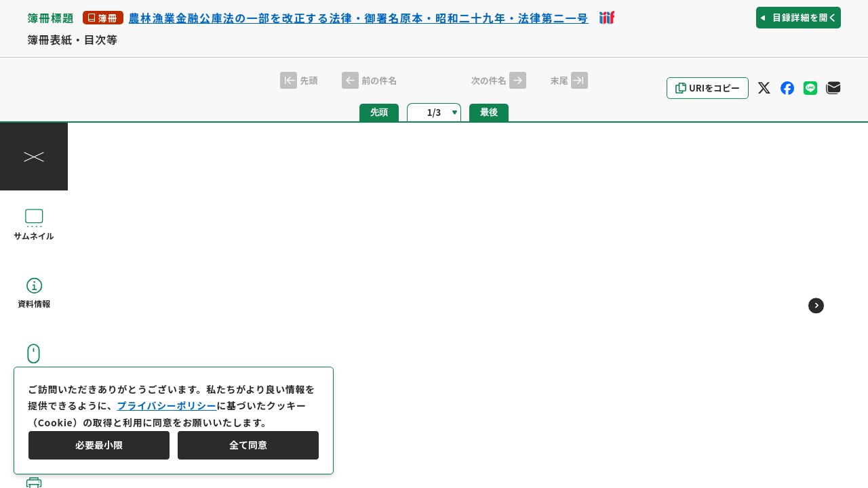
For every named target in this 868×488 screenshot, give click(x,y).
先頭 (379, 112)
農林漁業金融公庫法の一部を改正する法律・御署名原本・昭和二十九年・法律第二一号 (359, 18)
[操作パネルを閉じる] (34, 157)
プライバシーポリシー (167, 405)
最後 (489, 112)
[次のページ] (816, 305)
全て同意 (248, 445)
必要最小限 (99, 445)
